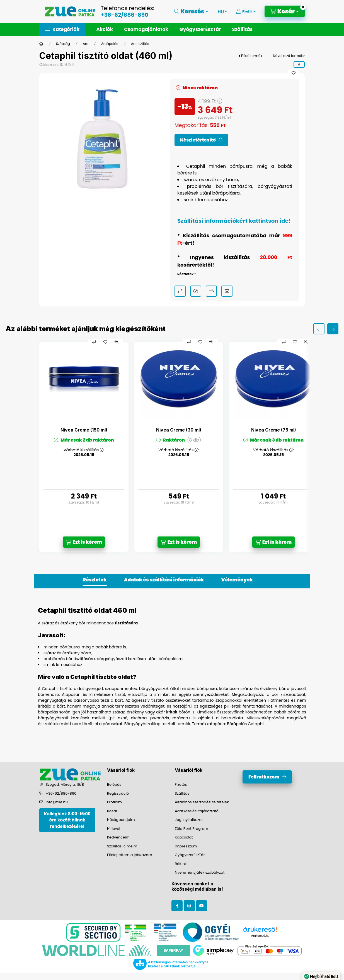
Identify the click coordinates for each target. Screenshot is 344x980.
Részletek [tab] (95, 580)
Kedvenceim (118, 837)
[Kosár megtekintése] (285, 11)
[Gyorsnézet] (117, 342)
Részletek (185, 274)
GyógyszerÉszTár (190, 855)
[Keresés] (191, 11)
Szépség (63, 44)
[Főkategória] (41, 44)
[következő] (333, 329)
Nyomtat (211, 291)
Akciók (105, 29)
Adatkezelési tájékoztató (197, 811)
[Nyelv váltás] (221, 11)
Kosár (112, 811)
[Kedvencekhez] (294, 73)
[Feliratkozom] (201, 140)
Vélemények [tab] (237, 580)
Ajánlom (227, 291)
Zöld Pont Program (192, 829)
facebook (177, 906)
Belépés (114, 784)
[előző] (319, 329)
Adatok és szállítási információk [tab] (164, 580)
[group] (172, 447)
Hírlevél (114, 829)
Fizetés (181, 784)
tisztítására (126, 623)
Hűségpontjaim (121, 820)
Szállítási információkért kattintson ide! (234, 221)
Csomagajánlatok (146, 29)
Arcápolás (110, 44)
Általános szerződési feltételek (202, 802)
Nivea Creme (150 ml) (84, 430)
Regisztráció (118, 793)
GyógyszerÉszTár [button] (200, 29)
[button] (62, 29)
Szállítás (242, 29)
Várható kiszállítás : (84, 450)
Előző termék (252, 56)
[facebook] (299, 64)
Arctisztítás (140, 44)
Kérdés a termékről (196, 291)
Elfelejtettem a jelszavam (130, 855)
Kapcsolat (184, 837)
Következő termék (288, 56)
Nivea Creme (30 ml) (179, 430)
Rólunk (181, 864)
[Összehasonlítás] (94, 342)
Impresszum (186, 846)
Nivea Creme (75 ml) (274, 430)
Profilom (114, 802)
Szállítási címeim (122, 846)
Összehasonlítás (180, 291)
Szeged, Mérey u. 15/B (65, 784)
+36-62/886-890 (124, 15)
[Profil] (246, 11)
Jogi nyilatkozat (189, 820)
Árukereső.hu (260, 936)
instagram (189, 906)
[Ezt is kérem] (84, 542)
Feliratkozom (264, 777)
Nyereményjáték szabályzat (200, 872)
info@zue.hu (57, 802)
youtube (202, 906)
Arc (86, 44)
